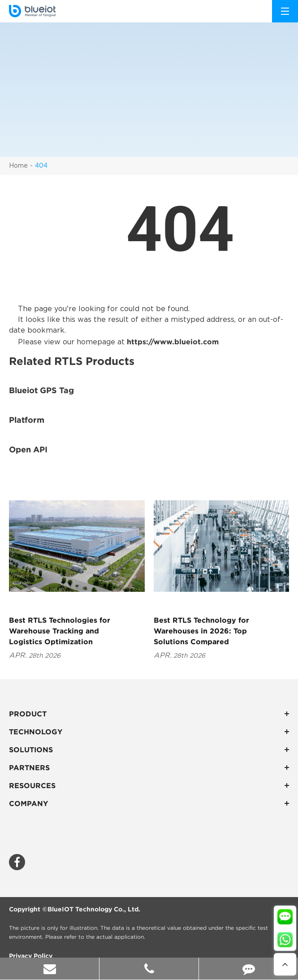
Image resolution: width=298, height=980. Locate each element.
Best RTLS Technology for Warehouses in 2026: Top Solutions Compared (201, 631)
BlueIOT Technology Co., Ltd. (94, 909)
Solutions (149, 750)
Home (18, 166)
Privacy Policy (31, 956)
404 (41, 166)
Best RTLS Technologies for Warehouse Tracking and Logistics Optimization (60, 631)
